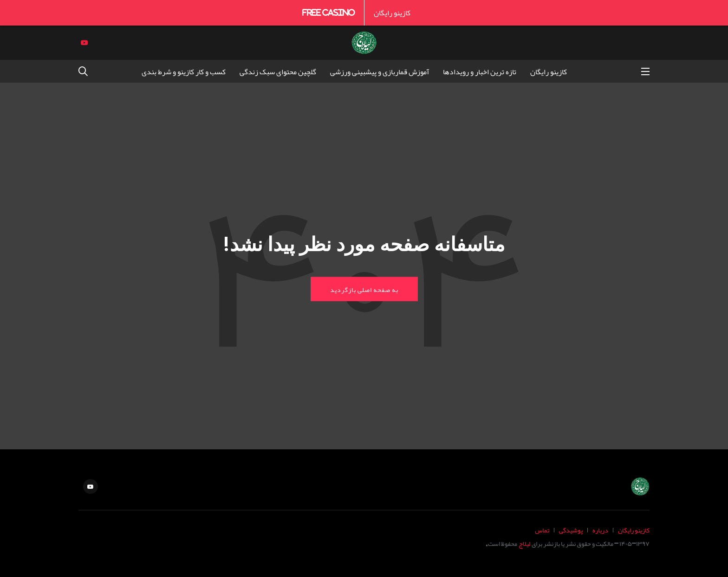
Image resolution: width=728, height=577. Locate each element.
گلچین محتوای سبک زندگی (278, 71)
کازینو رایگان (392, 13)
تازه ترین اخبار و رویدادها (480, 71)
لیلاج (524, 543)
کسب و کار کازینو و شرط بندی (184, 71)
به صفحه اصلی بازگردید (364, 289)
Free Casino (328, 13)
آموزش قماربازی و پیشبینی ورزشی (380, 71)
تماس (542, 530)
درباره (600, 530)
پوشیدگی (571, 530)
